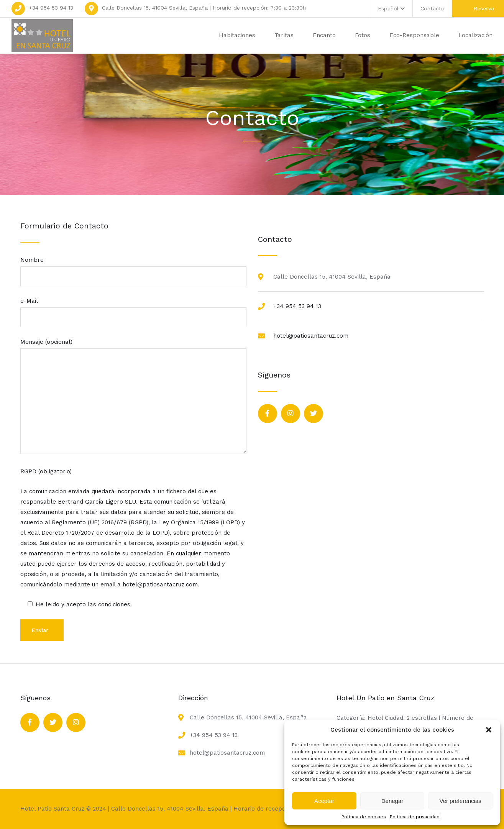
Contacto (433, 8)
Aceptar (324, 801)
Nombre (133, 268)
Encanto (324, 35)
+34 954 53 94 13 (51, 8)
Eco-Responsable (414, 35)
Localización (475, 35)
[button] (489, 730)
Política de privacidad (415, 817)
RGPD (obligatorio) (46, 471)
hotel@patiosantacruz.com (311, 336)
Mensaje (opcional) (133, 397)
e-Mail (133, 309)
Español (391, 8)
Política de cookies (364, 817)
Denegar (392, 801)
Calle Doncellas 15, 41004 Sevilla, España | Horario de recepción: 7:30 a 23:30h (204, 8)
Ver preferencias (460, 801)
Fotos (363, 35)
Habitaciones (237, 35)
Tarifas (284, 35)
